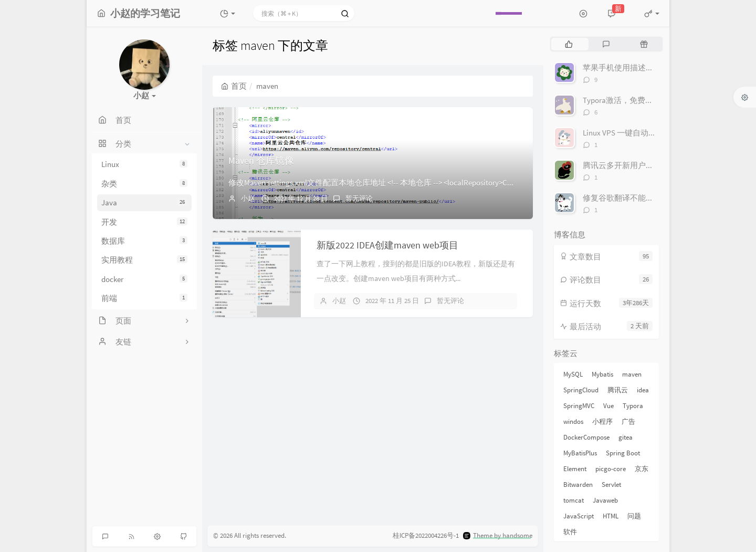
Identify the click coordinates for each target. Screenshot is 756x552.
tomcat (574, 500)
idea (643, 390)
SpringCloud (581, 390)
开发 (144, 222)
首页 (234, 86)
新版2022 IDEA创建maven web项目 (387, 245)
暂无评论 (359, 198)
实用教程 (144, 260)
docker (144, 279)
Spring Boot (623, 453)
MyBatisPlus (580, 453)
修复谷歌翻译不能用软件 (626, 198)
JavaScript (579, 516)
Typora (633, 406)
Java (144, 202)
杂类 (144, 184)
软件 (570, 532)
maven (632, 374)
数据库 (144, 241)
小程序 (602, 421)
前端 (144, 298)
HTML (611, 516)
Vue (608, 406)
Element (575, 469)
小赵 (248, 198)
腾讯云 (618, 390)
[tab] (569, 44)
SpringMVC (579, 406)
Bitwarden (578, 485)
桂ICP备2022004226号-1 (426, 535)
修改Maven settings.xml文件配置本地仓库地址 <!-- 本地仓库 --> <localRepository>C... (371, 183)
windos (573, 421)
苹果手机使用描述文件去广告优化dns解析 (655, 67)
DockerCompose (586, 437)
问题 (634, 516)
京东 (642, 469)
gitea (626, 437)
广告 (628, 421)
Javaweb (605, 500)
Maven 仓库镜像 (261, 160)
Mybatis (602, 374)
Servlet (611, 485)
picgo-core (611, 469)
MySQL (573, 374)
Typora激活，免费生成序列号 (634, 100)
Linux (144, 164)
